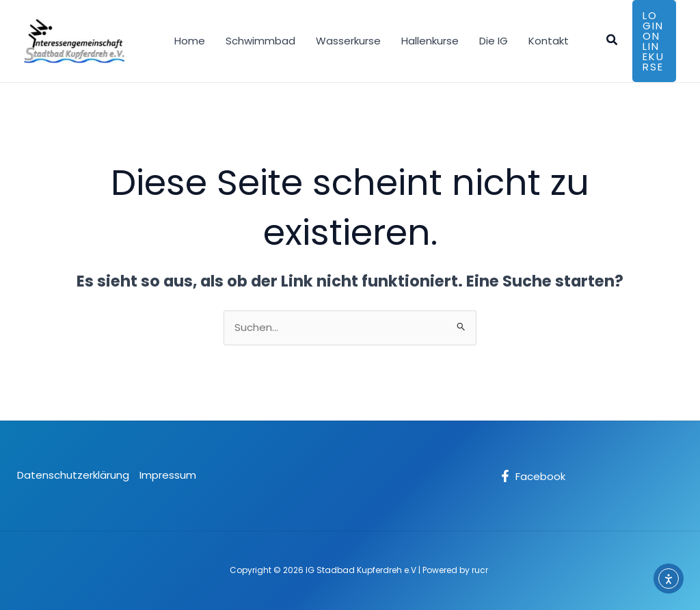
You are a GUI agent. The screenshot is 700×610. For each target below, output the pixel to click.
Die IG (494, 41)
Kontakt (549, 41)
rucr (480, 570)
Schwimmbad (260, 41)
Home (190, 41)
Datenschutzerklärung (73, 475)
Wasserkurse (348, 41)
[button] (612, 41)
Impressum (168, 475)
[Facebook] (532, 476)
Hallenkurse (430, 41)
